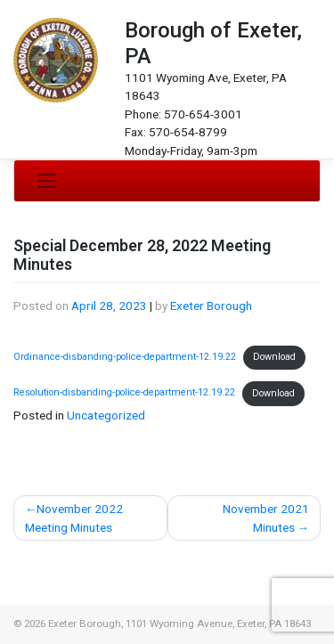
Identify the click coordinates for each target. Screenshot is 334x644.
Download (274, 357)
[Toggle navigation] (47, 181)
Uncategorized (106, 415)
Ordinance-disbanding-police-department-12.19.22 (125, 357)
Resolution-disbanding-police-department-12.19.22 (124, 393)
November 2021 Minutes (266, 518)
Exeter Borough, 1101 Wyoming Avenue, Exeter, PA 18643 (179, 624)
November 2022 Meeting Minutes (74, 518)
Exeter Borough (211, 306)
